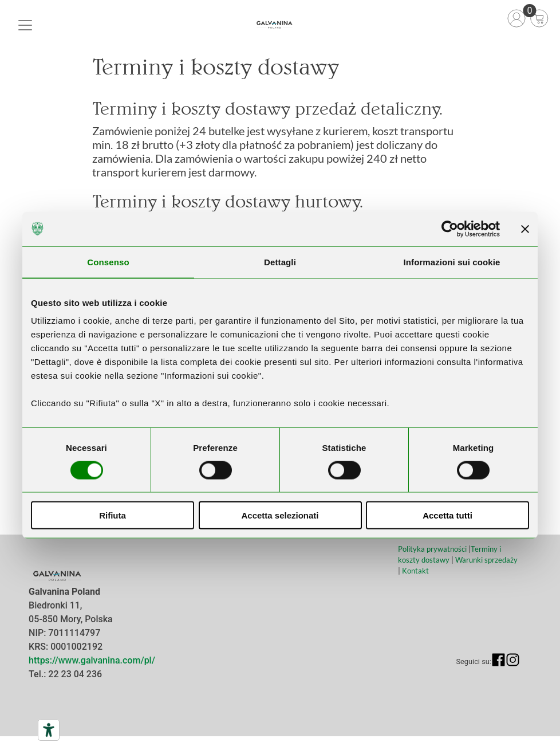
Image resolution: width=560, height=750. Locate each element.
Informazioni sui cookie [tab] (452, 262)
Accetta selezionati (280, 515)
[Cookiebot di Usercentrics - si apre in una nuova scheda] (450, 229)
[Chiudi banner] (525, 229)
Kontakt (415, 571)
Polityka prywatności (432, 549)
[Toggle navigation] (25, 25)
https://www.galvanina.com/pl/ (92, 660)
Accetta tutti (447, 515)
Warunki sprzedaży (486, 560)
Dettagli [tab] (280, 262)
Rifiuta (113, 515)
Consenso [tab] (108, 262)
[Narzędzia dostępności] (49, 730)
